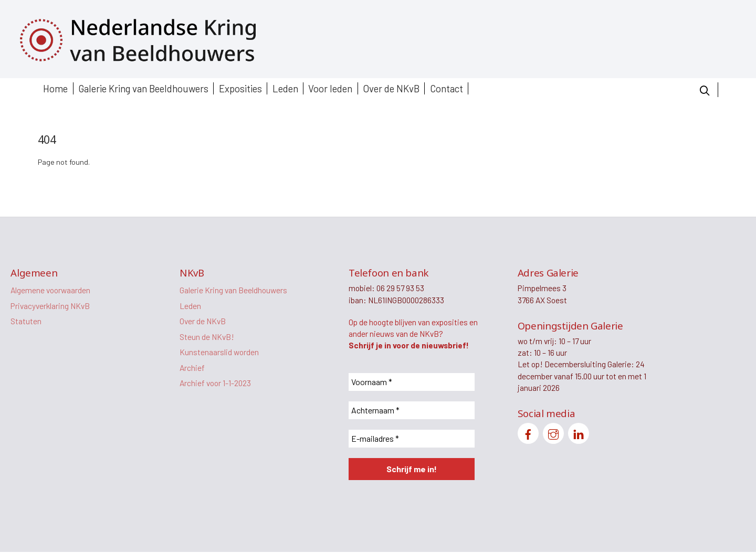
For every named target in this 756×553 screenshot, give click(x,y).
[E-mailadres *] (412, 439)
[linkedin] (579, 434)
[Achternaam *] (412, 411)
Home (55, 88)
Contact (447, 88)
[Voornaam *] (412, 382)
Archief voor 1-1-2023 (216, 385)
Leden (285, 88)
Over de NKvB (391, 88)
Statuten (26, 322)
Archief (192, 369)
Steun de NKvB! (207, 338)
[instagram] (553, 434)
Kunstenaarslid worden (219, 353)
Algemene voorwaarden (51, 290)
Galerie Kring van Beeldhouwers (143, 88)
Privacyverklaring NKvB (52, 306)
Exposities (240, 88)
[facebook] (528, 434)
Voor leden (330, 88)
